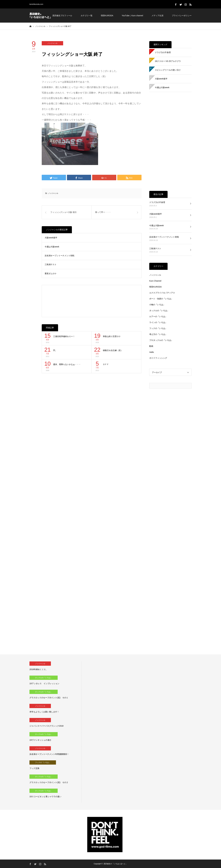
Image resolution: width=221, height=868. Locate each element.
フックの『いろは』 (158, 328)
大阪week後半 (51, 238)
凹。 (55, 350)
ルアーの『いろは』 (158, 316)
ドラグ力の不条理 (163, 52)
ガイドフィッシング (158, 358)
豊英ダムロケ (51, 274)
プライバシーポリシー (182, 16)
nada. (152, 352)
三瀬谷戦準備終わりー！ (64, 336)
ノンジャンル (52, 43)
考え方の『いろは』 (158, 334)
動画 (151, 346)
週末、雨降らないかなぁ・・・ (67, 364)
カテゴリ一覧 (87, 16)
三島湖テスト (51, 264)
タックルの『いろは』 (159, 311)
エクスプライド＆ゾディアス (162, 293)
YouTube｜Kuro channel (132, 16)
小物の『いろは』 (157, 305)
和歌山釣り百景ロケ (112, 336)
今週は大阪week (52, 247)
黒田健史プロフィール (62, 16)
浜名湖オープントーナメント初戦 (59, 256)
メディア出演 (157, 16)
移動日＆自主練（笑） (113, 350)
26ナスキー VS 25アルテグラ (168, 61)
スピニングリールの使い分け (168, 70)
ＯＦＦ (106, 364)
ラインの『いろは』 (158, 322)
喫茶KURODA (107, 16)
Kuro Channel (155, 281)
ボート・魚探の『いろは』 (161, 299)
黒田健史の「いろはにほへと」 (115, 864)
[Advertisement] (92, 301)
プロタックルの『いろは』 (161, 340)
